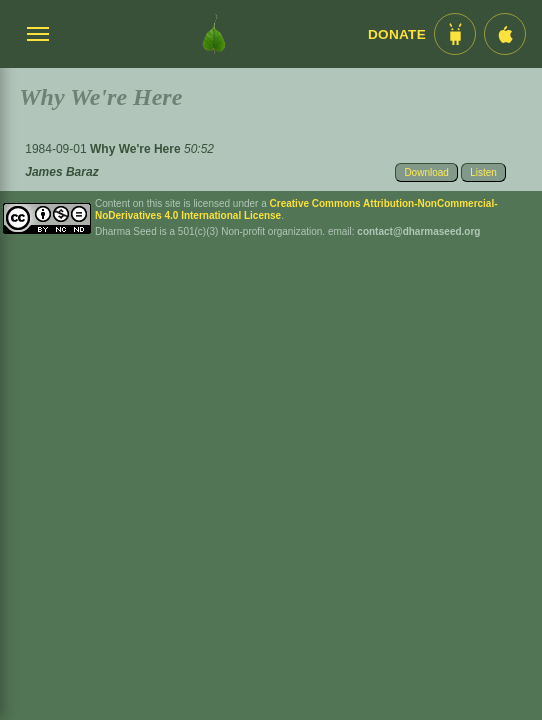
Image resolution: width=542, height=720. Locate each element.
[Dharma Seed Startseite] (214, 34)
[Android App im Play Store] (455, 34)
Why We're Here (137, 149)
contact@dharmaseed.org (418, 231)
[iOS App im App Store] (505, 34)
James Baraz (61, 172)
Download (426, 172)
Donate (397, 34)
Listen (483, 172)
